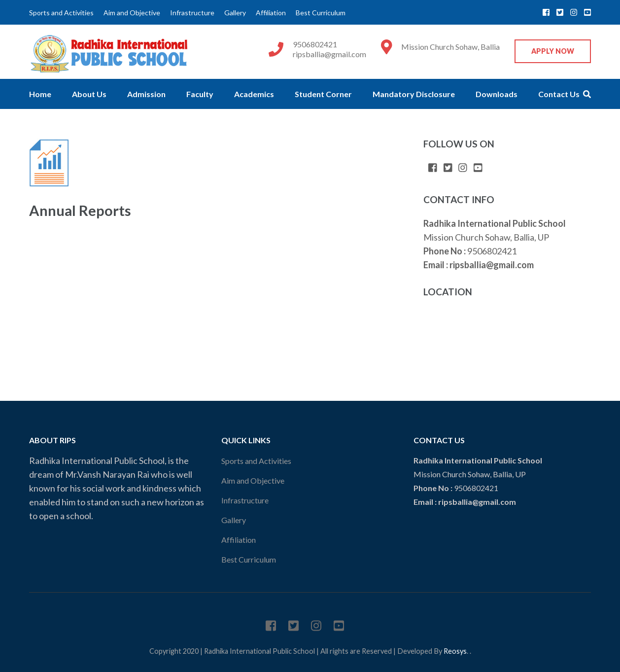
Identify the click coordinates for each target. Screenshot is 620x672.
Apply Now (553, 51)
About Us (89, 94)
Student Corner (323, 94)
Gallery (235, 13)
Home (40, 94)
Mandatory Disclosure (414, 94)
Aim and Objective (132, 13)
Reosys (455, 651)
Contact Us (559, 94)
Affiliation (271, 13)
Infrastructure (192, 13)
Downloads (497, 94)
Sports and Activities (61, 13)
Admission (146, 94)
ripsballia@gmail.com (329, 54)
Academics (254, 94)
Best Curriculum (321, 13)
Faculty (200, 94)
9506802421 (315, 44)
